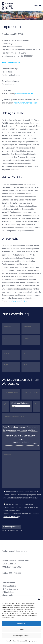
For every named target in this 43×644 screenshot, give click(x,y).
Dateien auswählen (21, 442)
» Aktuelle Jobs (8, 592)
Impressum (34, 641)
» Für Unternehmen (10, 583)
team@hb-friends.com (11, 62)
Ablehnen (21, 629)
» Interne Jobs (7, 595)
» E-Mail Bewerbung (10, 589)
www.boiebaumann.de (24, 94)
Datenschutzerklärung (23, 641)
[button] (40, 599)
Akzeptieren (21, 623)
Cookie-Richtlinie (11, 641)
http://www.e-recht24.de (18, 301)
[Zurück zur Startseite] (8, 6)
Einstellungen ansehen (21, 636)
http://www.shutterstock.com (25, 103)
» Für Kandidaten (9, 586)
